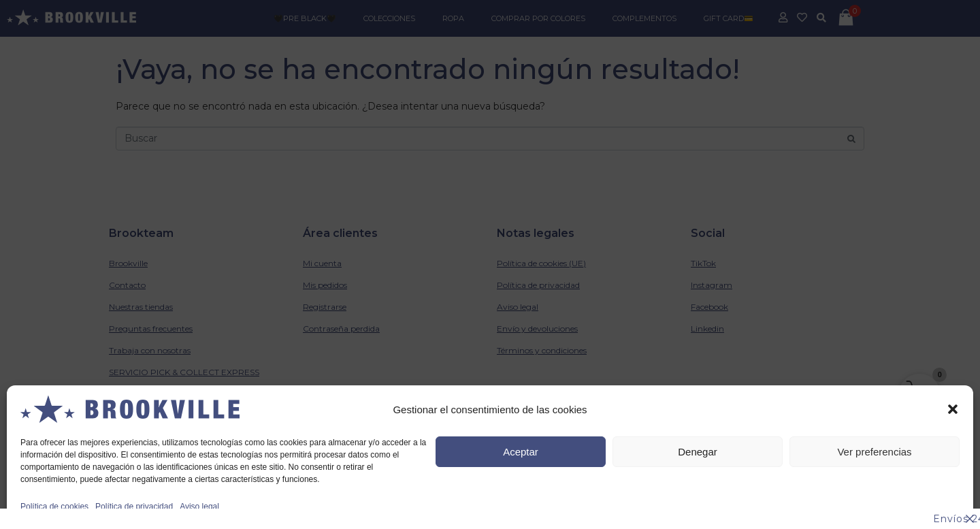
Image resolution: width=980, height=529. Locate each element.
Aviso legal (199, 507)
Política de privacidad (134, 507)
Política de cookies (54, 507)
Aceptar (521, 452)
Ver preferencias (874, 452)
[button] (953, 409)
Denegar (698, 452)
